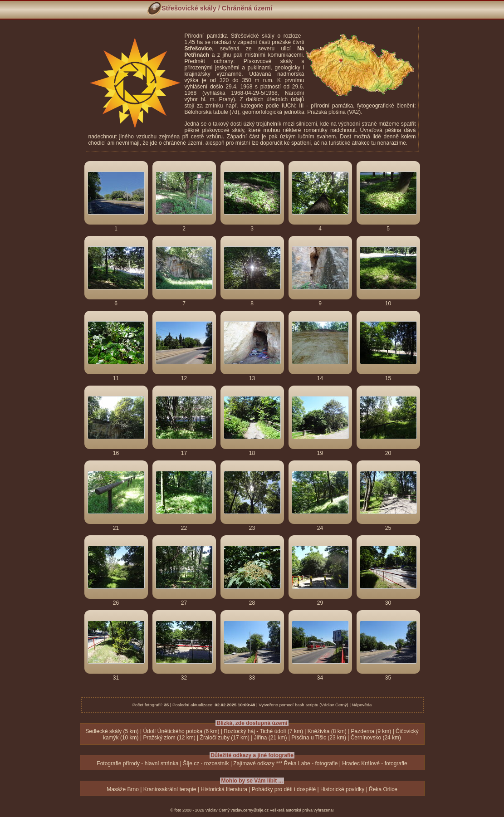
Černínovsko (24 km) (376, 738)
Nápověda (362, 705)
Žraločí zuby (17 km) (225, 738)
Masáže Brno (123, 789)
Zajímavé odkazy (254, 763)
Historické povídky (342, 789)
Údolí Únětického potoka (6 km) (181, 731)
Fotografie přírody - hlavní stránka (137, 763)
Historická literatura (224, 789)
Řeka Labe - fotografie (311, 763)
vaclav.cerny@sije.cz (250, 810)
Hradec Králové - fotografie (374, 763)
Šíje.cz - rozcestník (206, 763)
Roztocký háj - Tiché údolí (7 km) (263, 731)
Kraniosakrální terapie (170, 789)
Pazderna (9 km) (371, 731)
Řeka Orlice (383, 789)
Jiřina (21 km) (271, 738)
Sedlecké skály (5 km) (112, 731)
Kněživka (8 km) (327, 731)
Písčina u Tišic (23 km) (319, 738)
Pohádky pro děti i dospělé (284, 789)
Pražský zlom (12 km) (169, 738)
